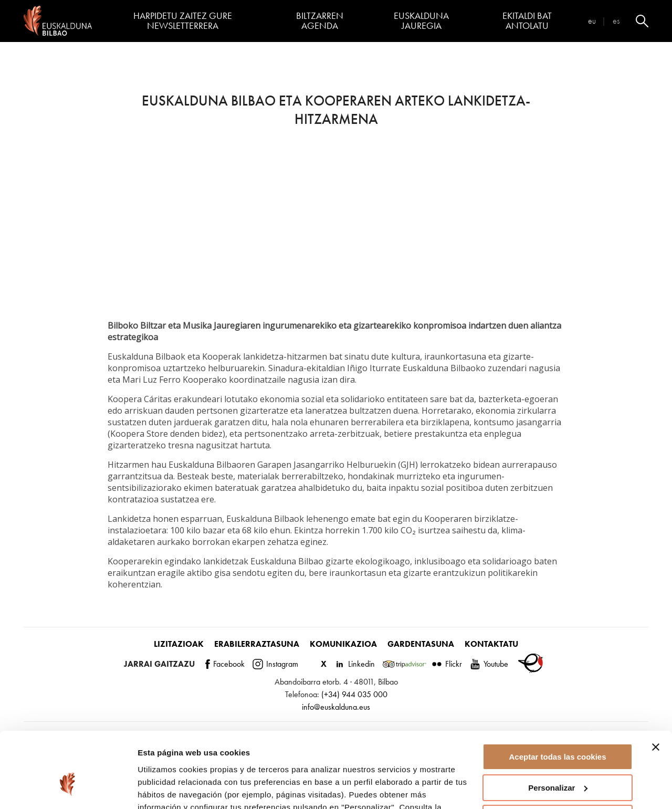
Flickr (447, 664)
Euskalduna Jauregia (421, 21)
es (616, 21)
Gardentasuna (421, 644)
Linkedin (355, 664)
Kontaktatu (491, 644)
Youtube (489, 664)
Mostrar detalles (168, 788)
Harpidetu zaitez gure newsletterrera (183, 21)
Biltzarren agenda (320, 21)
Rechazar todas (558, 758)
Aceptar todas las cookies (557, 697)
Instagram (275, 664)
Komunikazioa (343, 644)
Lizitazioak (179, 644)
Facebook (225, 664)
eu (592, 21)
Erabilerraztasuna (257, 644)
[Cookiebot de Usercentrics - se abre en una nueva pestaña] (68, 789)
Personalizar (558, 727)
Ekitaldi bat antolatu (527, 21)
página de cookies (174, 759)
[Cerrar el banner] (656, 687)
